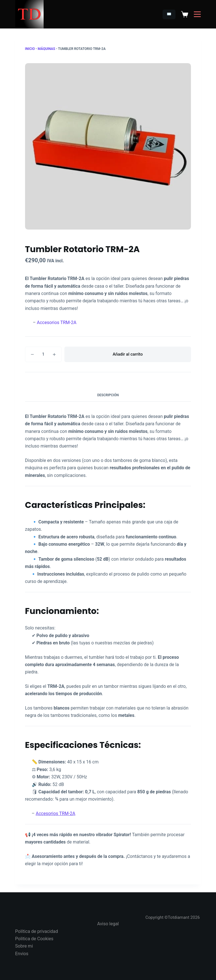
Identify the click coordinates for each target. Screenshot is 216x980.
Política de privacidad (37, 931)
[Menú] (197, 14)
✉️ (169, 14)
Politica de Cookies (34, 939)
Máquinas (46, 49)
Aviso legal (108, 924)
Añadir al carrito (128, 354)
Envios (22, 954)
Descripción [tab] (108, 395)
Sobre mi (24, 946)
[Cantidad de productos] (43, 354)
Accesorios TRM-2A (57, 322)
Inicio (30, 49)
